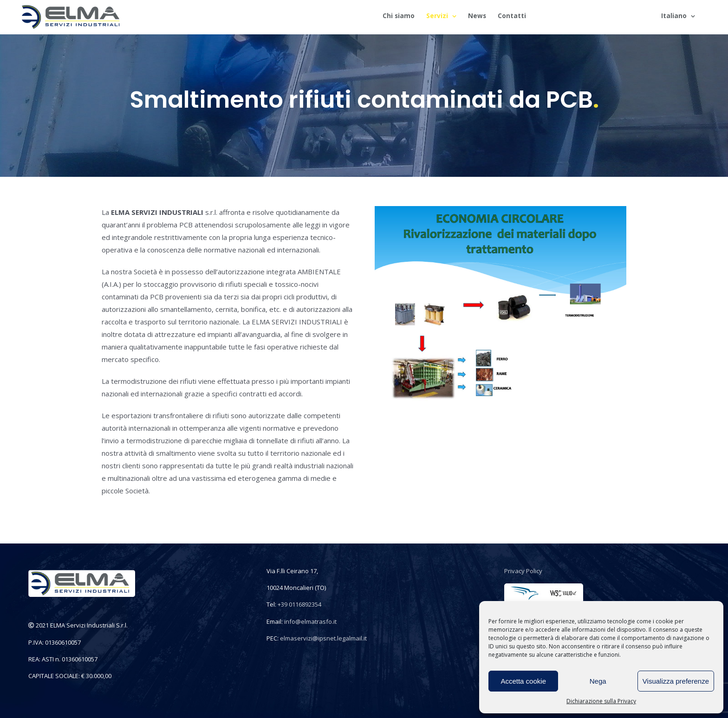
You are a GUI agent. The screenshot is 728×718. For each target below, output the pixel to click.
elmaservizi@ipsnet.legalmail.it (323, 638)
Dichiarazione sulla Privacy (601, 701)
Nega (598, 681)
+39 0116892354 (299, 604)
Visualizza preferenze (676, 681)
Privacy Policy (523, 571)
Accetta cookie (523, 681)
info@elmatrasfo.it (310, 621)
